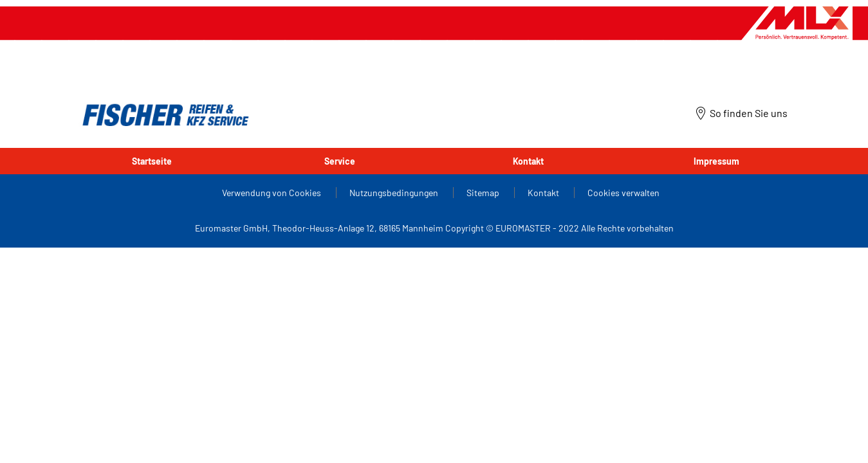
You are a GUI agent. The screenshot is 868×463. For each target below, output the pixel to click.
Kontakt (528, 161)
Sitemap (484, 193)
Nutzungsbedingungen (395, 193)
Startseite (152, 161)
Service (340, 161)
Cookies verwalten (623, 193)
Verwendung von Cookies (272, 193)
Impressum (716, 161)
